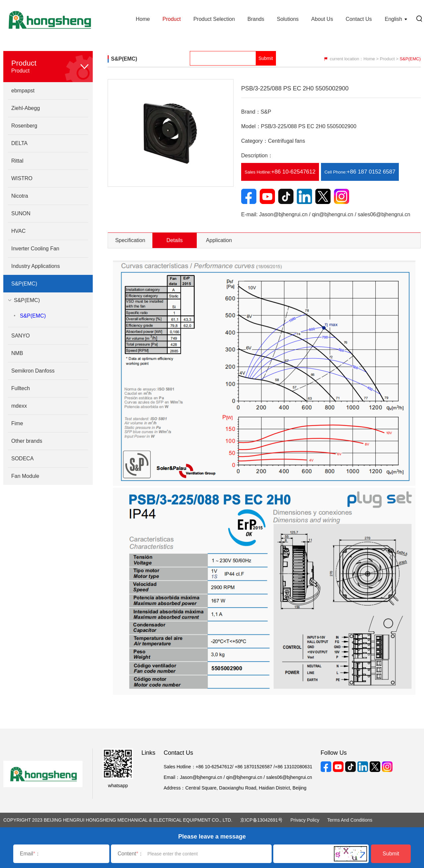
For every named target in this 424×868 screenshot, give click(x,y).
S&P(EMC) (33, 316)
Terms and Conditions (350, 820)
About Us (322, 19)
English (394, 19)
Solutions (288, 19)
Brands (256, 19)
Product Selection (214, 19)
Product (171, 19)
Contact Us (359, 19)
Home (143, 19)
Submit (391, 854)
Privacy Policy (305, 820)
